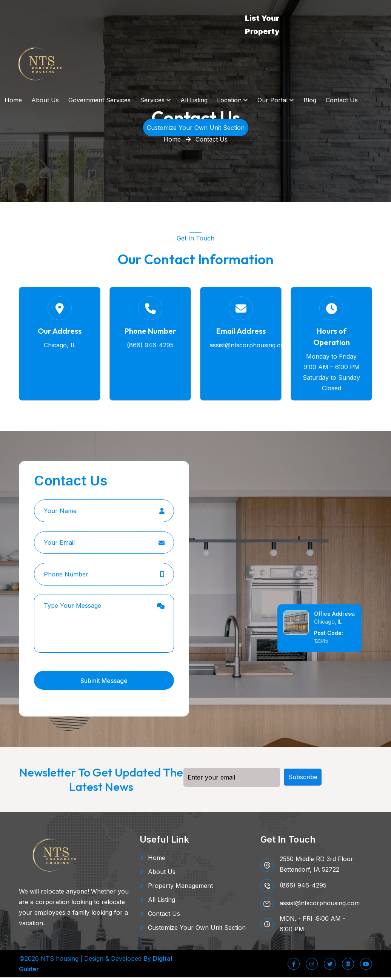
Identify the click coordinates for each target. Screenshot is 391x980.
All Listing (194, 100)
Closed (332, 391)
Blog (310, 100)
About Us (45, 100)
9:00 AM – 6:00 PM (332, 370)
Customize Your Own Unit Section (197, 930)
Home (13, 100)
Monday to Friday (331, 359)
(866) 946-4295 (150, 348)
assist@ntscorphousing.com (249, 348)
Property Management (180, 888)
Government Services (99, 100)
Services (152, 100)
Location (229, 100)
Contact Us (342, 100)
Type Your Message (104, 626)
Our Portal (272, 100)
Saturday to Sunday (331, 380)
